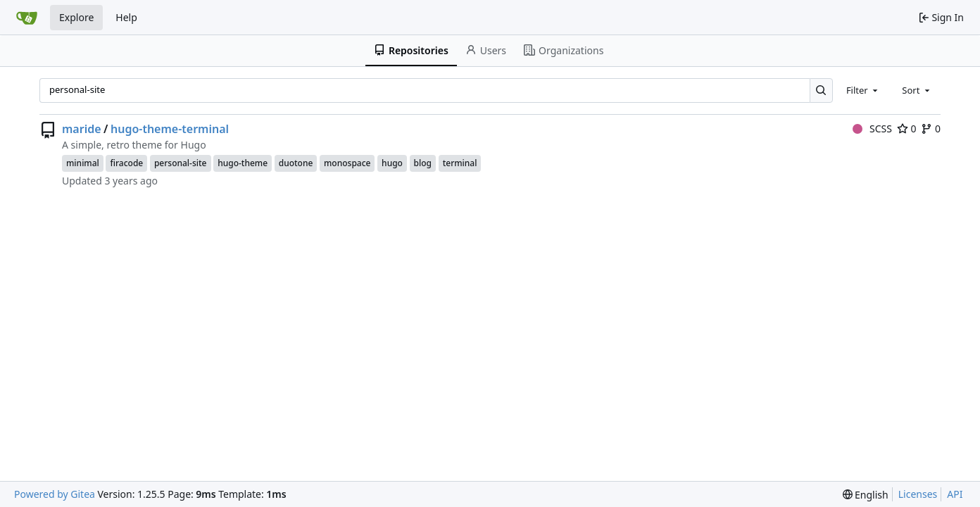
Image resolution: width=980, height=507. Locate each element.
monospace (347, 163)
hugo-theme (243, 163)
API (955, 494)
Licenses (918, 494)
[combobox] (863, 90)
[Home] (27, 18)
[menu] (866, 495)
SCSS (872, 129)
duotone (296, 163)
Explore (76, 17)
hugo (392, 163)
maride (82, 129)
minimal (83, 163)
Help (126, 17)
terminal (460, 163)
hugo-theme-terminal (170, 129)
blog (423, 163)
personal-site (181, 163)
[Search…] (821, 90)
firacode (126, 163)
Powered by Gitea (55, 494)
